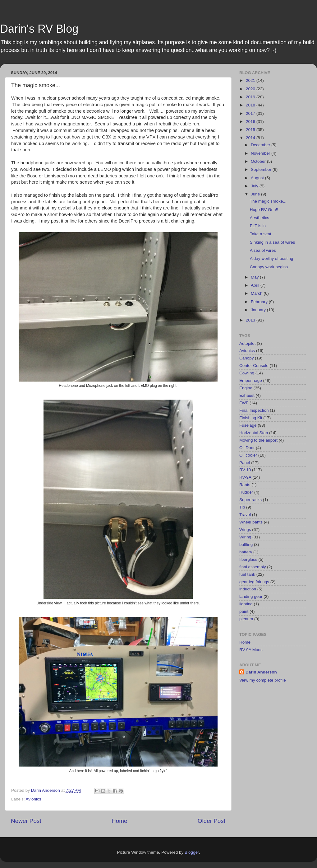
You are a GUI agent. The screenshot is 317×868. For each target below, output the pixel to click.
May (255, 277)
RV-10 (245, 470)
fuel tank (247, 574)
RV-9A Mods (251, 650)
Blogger (192, 852)
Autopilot (248, 343)
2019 (251, 97)
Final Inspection (254, 410)
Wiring (245, 537)
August (258, 178)
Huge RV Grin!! (264, 210)
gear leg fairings (254, 582)
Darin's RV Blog (39, 29)
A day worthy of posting (272, 258)
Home (119, 821)
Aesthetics (260, 218)
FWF (244, 403)
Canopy (247, 358)
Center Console (254, 366)
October (259, 161)
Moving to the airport (258, 440)
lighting (246, 604)
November (261, 153)
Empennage (251, 380)
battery (246, 552)
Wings (245, 530)
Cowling (247, 373)
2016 (251, 122)
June (256, 194)
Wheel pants (251, 522)
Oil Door (247, 448)
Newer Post (26, 821)
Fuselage (248, 425)
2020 (251, 89)
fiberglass (248, 559)
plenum (246, 619)
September (262, 169)
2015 (251, 130)
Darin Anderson (261, 672)
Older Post (211, 821)
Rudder (246, 492)
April (256, 285)
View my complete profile (263, 680)
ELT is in (258, 226)
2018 (251, 105)
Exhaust (247, 395)
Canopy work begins (269, 267)
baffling (246, 544)
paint (244, 611)
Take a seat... (262, 234)
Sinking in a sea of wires (273, 242)
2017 (251, 113)
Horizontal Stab (254, 433)
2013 (251, 320)
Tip (242, 507)
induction (248, 589)
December (261, 145)
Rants (245, 485)
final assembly (253, 567)
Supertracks (250, 500)
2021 (251, 80)
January (259, 310)
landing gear (251, 596)
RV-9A (245, 477)
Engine (246, 388)
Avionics (34, 799)
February (260, 302)
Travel (245, 515)
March (257, 293)
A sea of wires (263, 250)
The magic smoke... (268, 201)
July (255, 186)
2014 (251, 138)
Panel (245, 463)
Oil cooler (248, 455)
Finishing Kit (251, 418)
